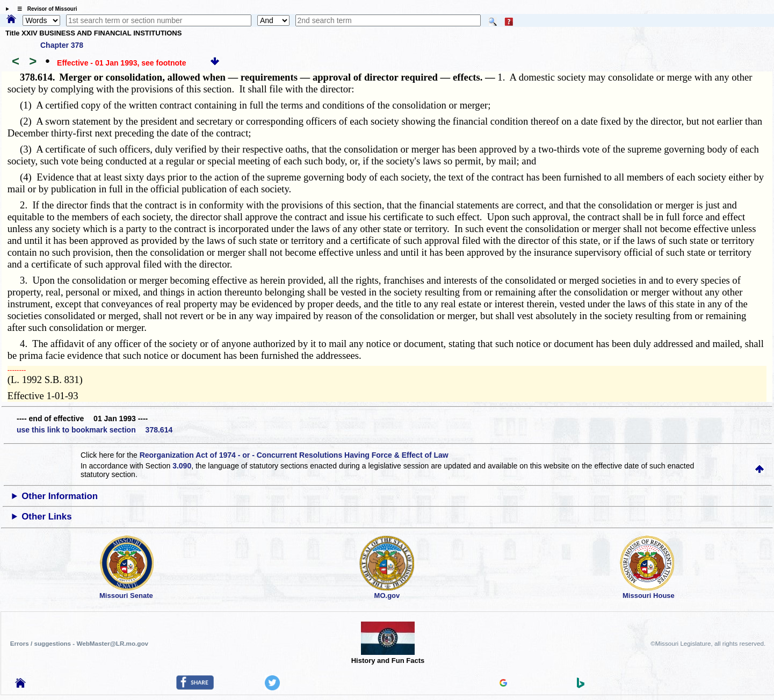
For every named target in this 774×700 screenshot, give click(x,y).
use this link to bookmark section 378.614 (95, 430)
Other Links (46, 517)
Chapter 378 (62, 45)
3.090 (182, 466)
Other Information (60, 496)
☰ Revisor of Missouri (45, 9)
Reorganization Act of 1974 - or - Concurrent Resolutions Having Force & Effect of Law (294, 455)
